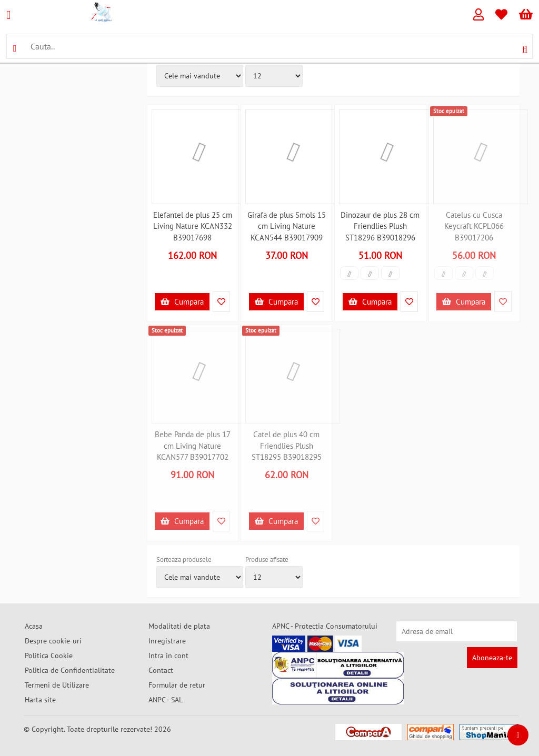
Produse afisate (267, 560)
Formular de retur (177, 685)
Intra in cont (168, 656)
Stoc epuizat (449, 111)
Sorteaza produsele (184, 560)
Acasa (34, 626)
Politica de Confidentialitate (70, 670)
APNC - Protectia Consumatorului (325, 626)
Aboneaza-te (492, 658)
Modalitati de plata (179, 626)
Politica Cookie (49, 656)
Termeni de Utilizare (57, 685)
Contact (161, 670)
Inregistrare (167, 641)
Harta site (40, 700)
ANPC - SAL (166, 700)
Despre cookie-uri (53, 641)
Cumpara (182, 302)
